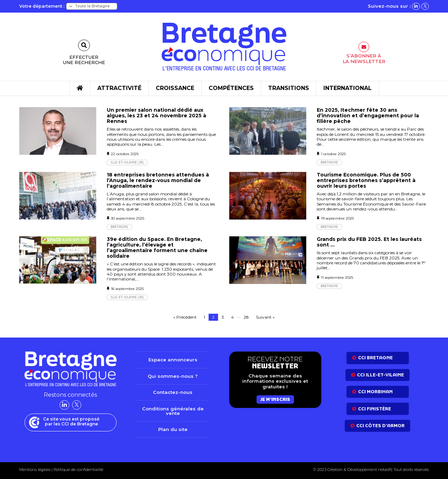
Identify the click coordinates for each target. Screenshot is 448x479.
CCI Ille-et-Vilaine (380, 375)
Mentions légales (35, 470)
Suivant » (265, 317)
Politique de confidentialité (78, 470)
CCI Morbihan (375, 392)
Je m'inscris (275, 399)
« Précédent (185, 317)
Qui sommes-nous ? (173, 376)
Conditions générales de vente (173, 411)
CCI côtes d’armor (380, 426)
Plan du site (173, 429)
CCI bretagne (375, 358)
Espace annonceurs (173, 360)
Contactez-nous (173, 392)
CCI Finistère (374, 409)
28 (246, 317)
